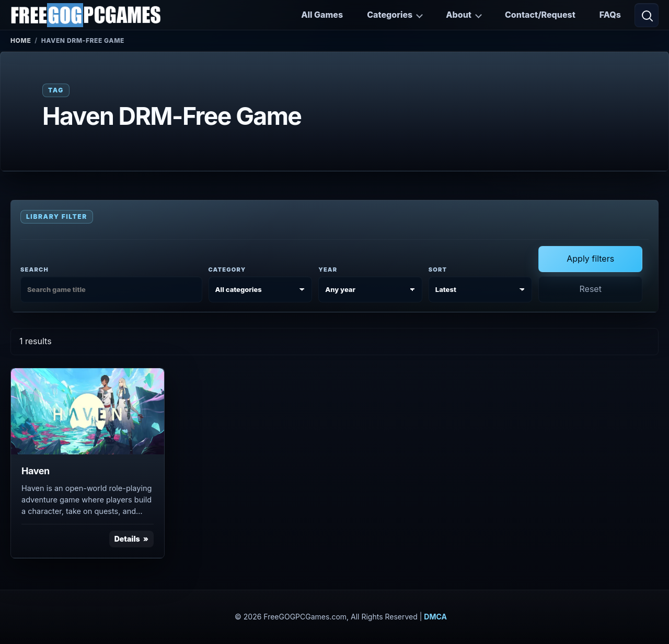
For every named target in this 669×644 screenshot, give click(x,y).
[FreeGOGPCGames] (86, 15)
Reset (590, 289)
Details (127, 539)
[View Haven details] (88, 411)
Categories (390, 15)
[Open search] (647, 15)
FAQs (610, 15)
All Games (322, 15)
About (459, 15)
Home (21, 40)
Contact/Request (540, 15)
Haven (36, 471)
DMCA (435, 617)
